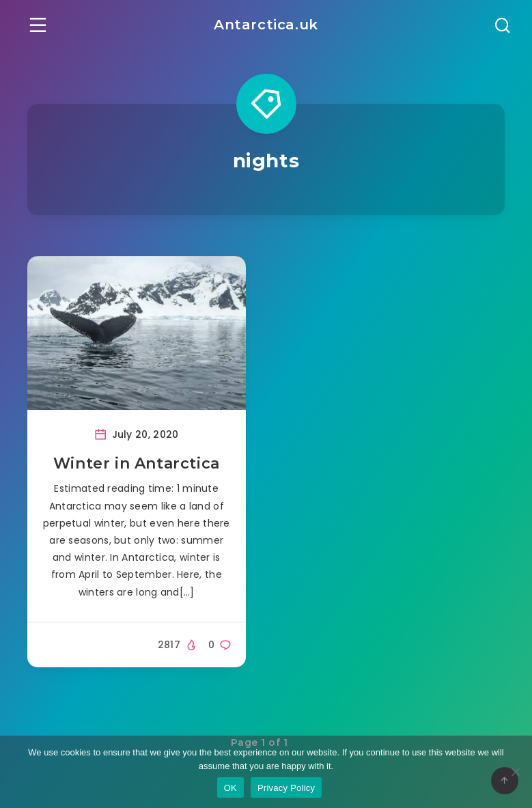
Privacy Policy (286, 788)
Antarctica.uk (266, 25)
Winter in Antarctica (137, 463)
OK (230, 788)
